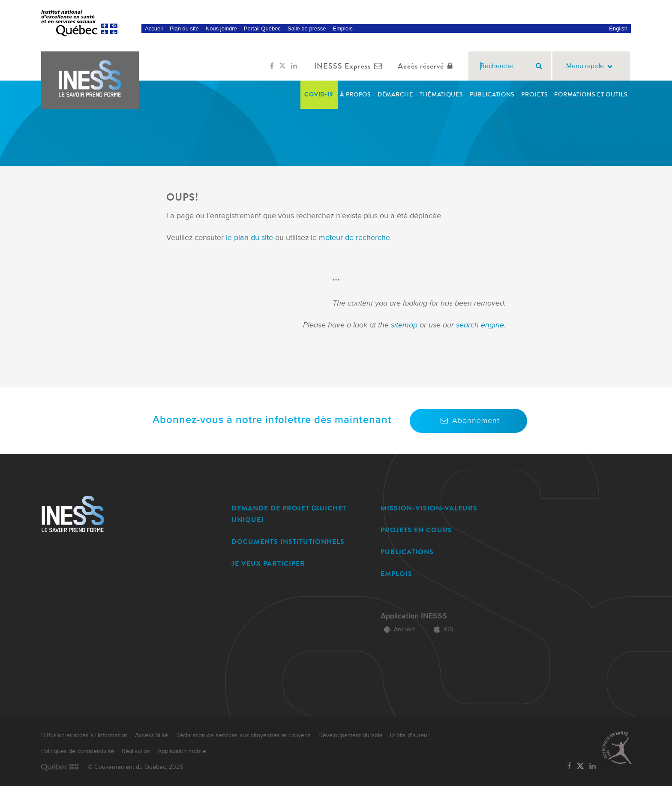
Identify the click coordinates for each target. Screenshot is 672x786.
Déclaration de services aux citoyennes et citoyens (243, 735)
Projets (534, 94)
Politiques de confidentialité (78, 751)
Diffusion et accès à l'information (84, 735)
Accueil (154, 28)
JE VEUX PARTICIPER (268, 563)
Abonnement (468, 421)
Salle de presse (307, 28)
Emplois (342, 28)
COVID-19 (319, 94)
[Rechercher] (539, 66)
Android (398, 630)
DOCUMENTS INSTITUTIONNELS (288, 541)
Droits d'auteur (410, 735)
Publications (492, 94)
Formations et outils (591, 94)
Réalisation (136, 751)
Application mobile (182, 751)
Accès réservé (427, 66)
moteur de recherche (353, 238)
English (618, 28)
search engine (480, 325)
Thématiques (441, 94)
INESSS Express (350, 66)
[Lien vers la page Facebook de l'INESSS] (272, 66)
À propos (355, 94)
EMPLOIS (396, 574)
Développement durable (351, 735)
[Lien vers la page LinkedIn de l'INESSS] (294, 66)
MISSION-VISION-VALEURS (429, 508)
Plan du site (184, 28)
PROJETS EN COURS (416, 530)
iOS (442, 630)
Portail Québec (262, 28)
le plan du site (249, 238)
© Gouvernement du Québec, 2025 (135, 767)
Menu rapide (591, 66)
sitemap (405, 325)
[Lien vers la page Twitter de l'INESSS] (282, 66)
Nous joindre (221, 28)
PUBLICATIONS (407, 552)
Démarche (395, 94)
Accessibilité (151, 735)
